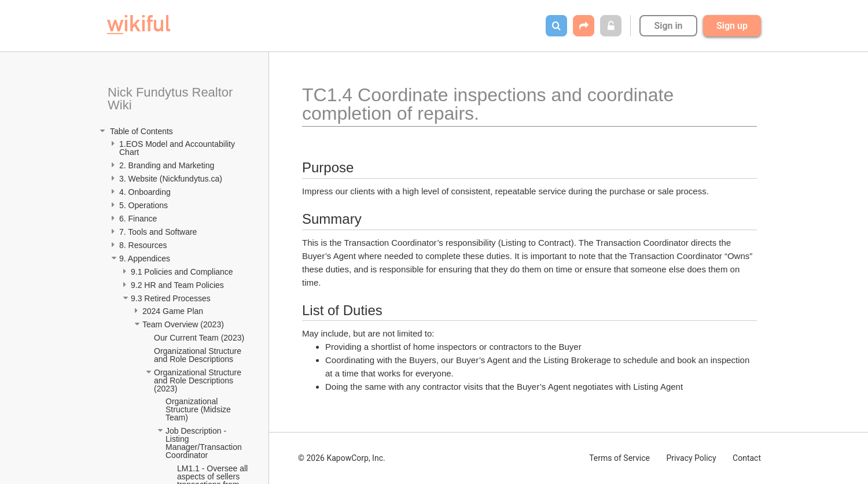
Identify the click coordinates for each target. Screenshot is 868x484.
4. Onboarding (146, 192)
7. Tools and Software (158, 232)
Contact (747, 458)
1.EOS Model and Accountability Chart (178, 148)
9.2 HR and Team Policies (179, 285)
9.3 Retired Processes (172, 298)
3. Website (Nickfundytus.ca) (171, 179)
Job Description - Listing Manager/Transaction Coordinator (205, 443)
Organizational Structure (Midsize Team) (199, 409)
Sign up (732, 26)
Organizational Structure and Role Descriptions (199, 355)
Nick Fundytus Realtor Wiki (172, 99)
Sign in (668, 26)
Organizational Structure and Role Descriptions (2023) (199, 380)
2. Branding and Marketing (167, 165)
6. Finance (138, 219)
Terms (619, 458)
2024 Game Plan (174, 311)
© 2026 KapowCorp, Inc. (342, 458)
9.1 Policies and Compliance (183, 272)
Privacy (691, 458)
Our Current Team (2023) (199, 338)
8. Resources (143, 245)
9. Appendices (146, 258)
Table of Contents (140, 131)
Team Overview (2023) (183, 324)
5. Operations (144, 205)
